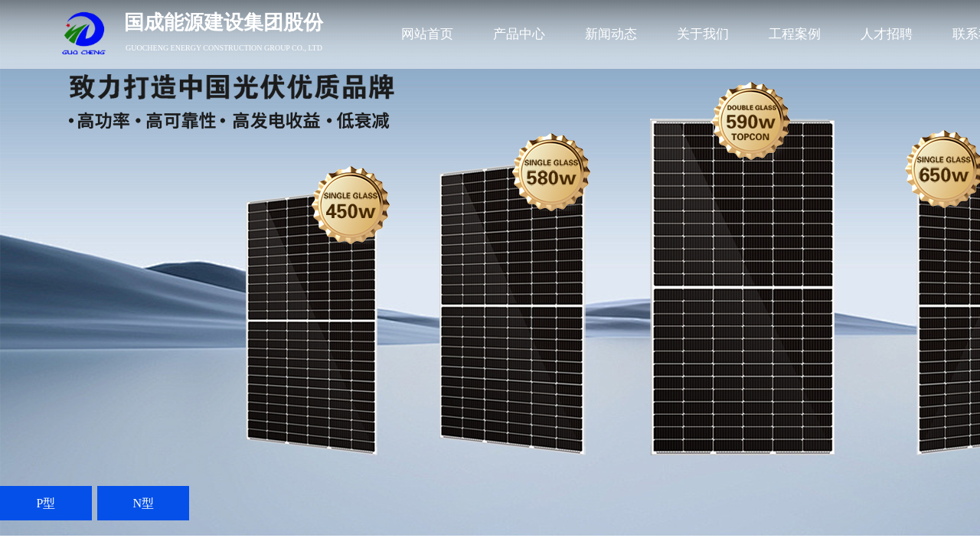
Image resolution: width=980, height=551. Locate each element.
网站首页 (427, 34)
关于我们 (703, 34)
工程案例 (795, 34)
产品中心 (519, 34)
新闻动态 (611, 34)
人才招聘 (887, 34)
